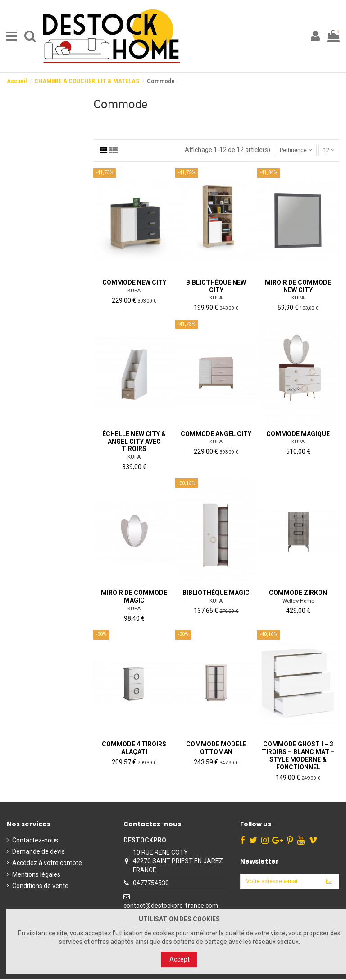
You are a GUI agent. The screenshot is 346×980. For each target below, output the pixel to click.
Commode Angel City (216, 435)
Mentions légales (36, 875)
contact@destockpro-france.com (168, 907)
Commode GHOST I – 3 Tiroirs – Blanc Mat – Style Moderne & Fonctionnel (298, 757)
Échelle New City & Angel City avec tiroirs (134, 443)
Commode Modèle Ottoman (216, 749)
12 (328, 151)
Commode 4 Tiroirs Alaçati (134, 749)
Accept (180, 959)
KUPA (134, 292)
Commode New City (134, 284)
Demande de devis (39, 853)
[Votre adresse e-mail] (278, 883)
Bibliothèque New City (216, 288)
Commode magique (298, 435)
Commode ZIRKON (298, 594)
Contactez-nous (35, 842)
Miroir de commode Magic (134, 598)
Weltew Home (298, 602)
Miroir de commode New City (298, 288)
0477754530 (148, 884)
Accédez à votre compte (47, 864)
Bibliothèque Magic (216, 594)
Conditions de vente (40, 887)
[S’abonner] (329, 883)
